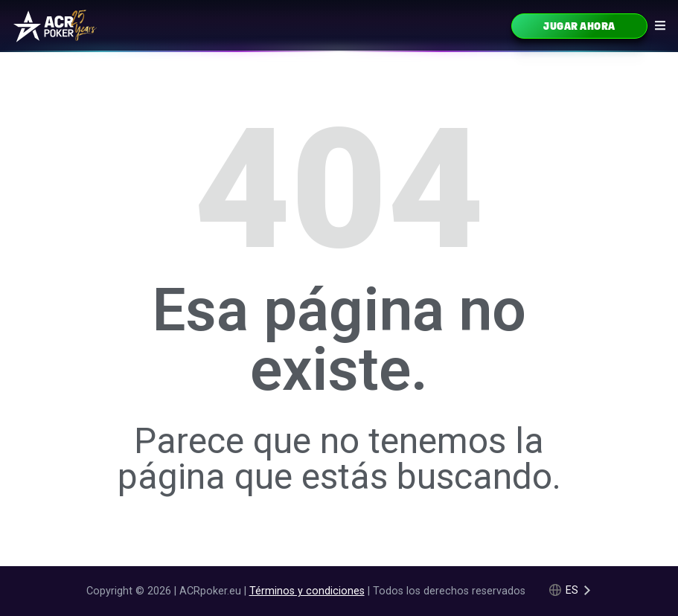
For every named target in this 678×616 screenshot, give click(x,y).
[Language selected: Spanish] (571, 590)
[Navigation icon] (660, 25)
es (572, 590)
